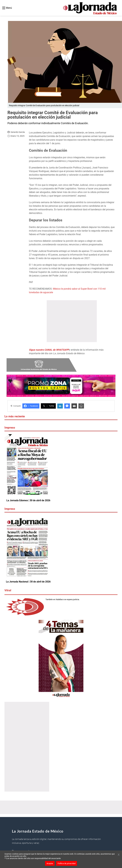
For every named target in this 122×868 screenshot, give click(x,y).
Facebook (31, 406)
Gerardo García (18, 132)
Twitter (48, 406)
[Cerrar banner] (119, 855)
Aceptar (50, 863)
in (60, 406)
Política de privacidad (67, 863)
